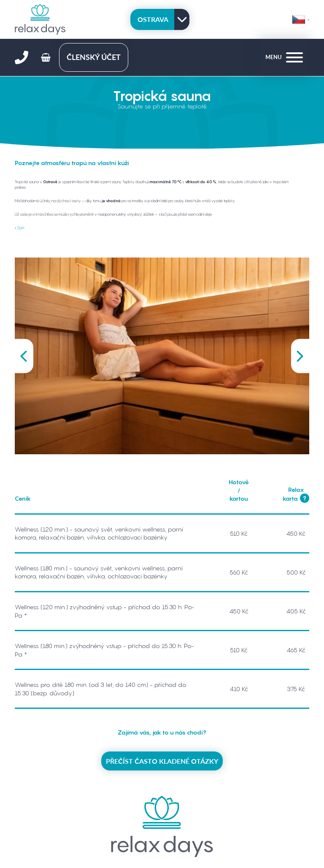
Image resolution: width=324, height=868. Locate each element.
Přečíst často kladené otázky (162, 761)
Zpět (20, 228)
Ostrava (153, 19)
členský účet (94, 57)
